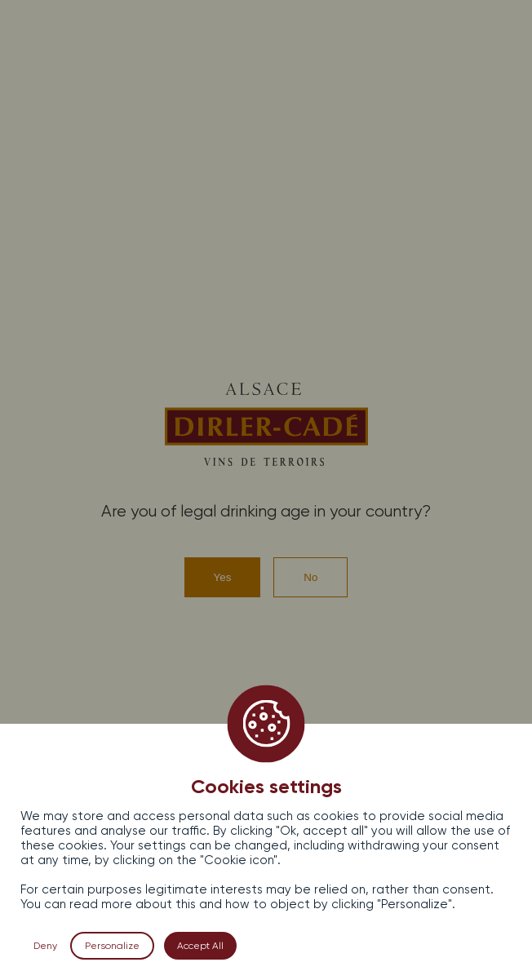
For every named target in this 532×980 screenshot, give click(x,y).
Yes (223, 577)
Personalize (112, 946)
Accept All (200, 946)
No (310, 577)
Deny (45, 946)
